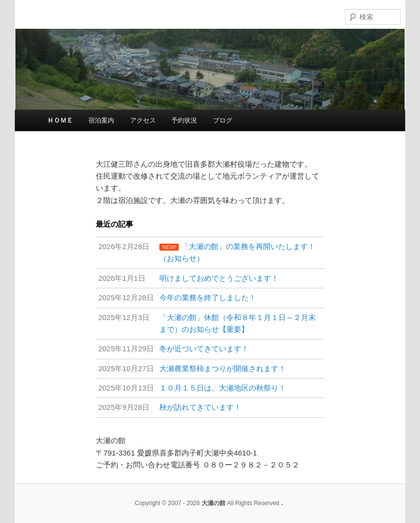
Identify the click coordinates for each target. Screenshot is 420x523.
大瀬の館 (175, 15)
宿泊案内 (101, 120)
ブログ (223, 120)
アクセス (143, 120)
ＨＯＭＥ (60, 120)
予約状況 (184, 120)
